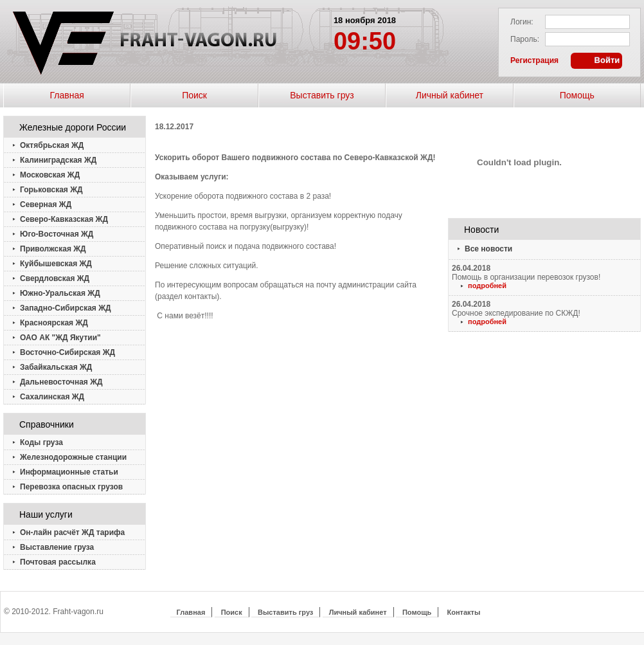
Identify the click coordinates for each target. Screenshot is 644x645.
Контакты (464, 612)
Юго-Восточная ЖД (57, 234)
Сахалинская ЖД (52, 397)
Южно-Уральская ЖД (60, 293)
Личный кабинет (450, 95)
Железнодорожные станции (73, 457)
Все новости (488, 249)
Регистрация (534, 60)
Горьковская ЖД (51, 190)
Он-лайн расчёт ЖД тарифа (72, 532)
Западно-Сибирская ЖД (66, 308)
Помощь (577, 95)
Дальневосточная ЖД (61, 382)
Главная (67, 95)
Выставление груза (57, 547)
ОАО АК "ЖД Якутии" (60, 338)
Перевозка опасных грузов (71, 487)
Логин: (522, 22)
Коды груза (41, 442)
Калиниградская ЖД (58, 160)
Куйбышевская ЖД (56, 264)
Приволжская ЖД (53, 249)
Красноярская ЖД (54, 323)
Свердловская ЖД (55, 278)
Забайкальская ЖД (56, 367)
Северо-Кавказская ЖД (64, 219)
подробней (487, 286)
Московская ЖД (50, 175)
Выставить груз (322, 95)
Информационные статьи (69, 472)
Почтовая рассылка (58, 562)
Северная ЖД (46, 204)
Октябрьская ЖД (52, 145)
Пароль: (525, 39)
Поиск (194, 95)
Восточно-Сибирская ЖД (67, 352)
